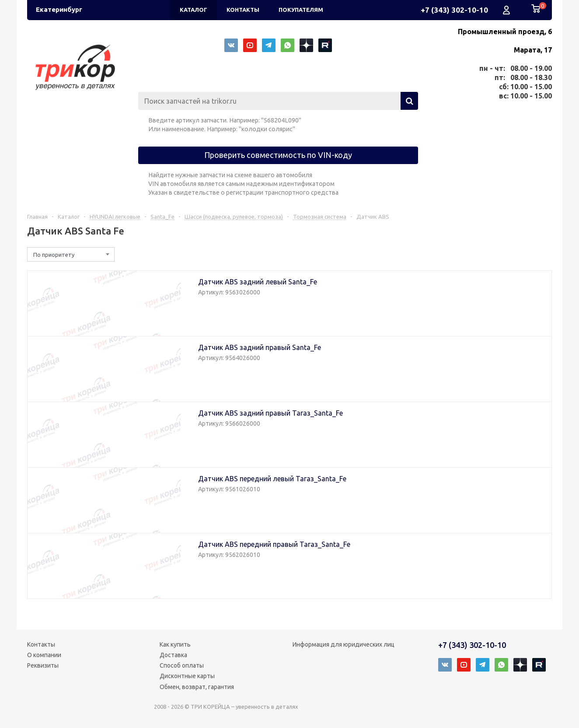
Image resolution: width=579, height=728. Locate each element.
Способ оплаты (182, 665)
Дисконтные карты (187, 676)
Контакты (41, 644)
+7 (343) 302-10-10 (454, 10)
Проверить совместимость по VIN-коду (278, 155)
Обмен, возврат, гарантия (197, 687)
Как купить (175, 644)
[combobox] (71, 254)
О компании (44, 655)
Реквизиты (43, 665)
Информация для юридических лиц (344, 644)
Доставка (173, 655)
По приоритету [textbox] (54, 255)
